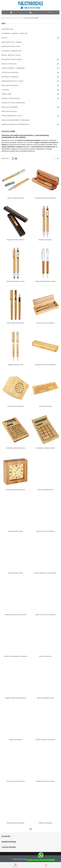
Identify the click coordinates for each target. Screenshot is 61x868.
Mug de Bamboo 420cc (16, 531)
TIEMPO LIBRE (7, 94)
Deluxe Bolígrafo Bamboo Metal (45, 281)
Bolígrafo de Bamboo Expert (45, 781)
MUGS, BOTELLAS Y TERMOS (12, 42)
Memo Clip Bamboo (45, 656)
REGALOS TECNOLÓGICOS (11, 98)
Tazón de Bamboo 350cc (45, 490)
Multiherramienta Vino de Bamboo (16, 615)
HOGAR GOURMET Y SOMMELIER (13, 68)
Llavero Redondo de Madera (16, 781)
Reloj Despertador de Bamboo (16, 490)
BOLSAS (4, 38)
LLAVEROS (5, 90)
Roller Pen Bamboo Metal (16, 198)
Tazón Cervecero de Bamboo (45, 531)
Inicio (4, 24)
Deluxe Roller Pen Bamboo (16, 323)
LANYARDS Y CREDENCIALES (12, 51)
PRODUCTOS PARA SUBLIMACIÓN (13, 103)
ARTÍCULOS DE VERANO (10, 72)
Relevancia (6, 158)
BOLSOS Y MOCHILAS (9, 64)
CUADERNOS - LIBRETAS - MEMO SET (14, 33)
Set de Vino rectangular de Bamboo (16, 656)
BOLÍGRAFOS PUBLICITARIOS (12, 59)
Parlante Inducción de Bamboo (45, 740)
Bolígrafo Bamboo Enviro (16, 365)
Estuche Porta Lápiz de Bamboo (45, 365)
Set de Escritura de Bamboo (45, 323)
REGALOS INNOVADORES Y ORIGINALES (16, 120)
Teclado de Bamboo (45, 406)
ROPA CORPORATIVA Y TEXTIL (12, 116)
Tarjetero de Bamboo (16, 740)
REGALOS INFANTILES (9, 111)
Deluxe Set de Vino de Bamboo (45, 615)
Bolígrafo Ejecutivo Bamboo (16, 240)
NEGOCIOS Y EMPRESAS (10, 77)
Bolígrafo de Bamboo (45, 240)
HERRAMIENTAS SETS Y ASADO (12, 81)
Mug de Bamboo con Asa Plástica (45, 573)
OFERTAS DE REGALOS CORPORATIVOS (15, 124)
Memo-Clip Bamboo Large (45, 698)
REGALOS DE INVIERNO (10, 107)
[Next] (58, 159)
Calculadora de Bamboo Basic (45, 448)
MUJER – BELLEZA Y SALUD (11, 55)
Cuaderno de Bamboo (45, 823)
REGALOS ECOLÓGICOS (10, 85)
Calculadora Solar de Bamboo (16, 448)
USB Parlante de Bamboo (16, 406)
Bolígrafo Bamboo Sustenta (16, 823)
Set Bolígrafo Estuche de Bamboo (45, 198)
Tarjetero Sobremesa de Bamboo (16, 698)
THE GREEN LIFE (7, 29)
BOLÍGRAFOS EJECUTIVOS (11, 46)
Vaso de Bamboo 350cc (16, 573)
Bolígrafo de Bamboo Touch (16, 281)
